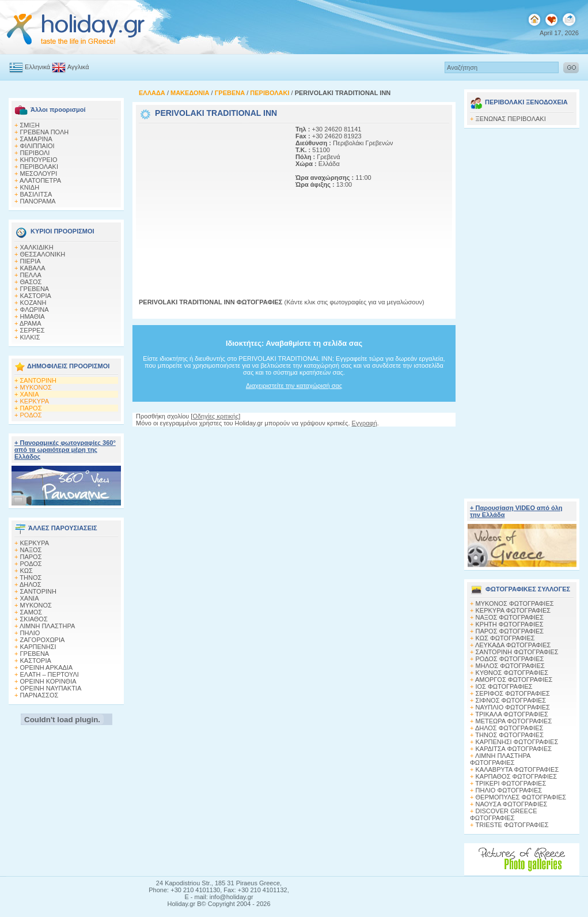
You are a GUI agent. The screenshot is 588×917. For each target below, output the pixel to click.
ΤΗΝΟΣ (31, 578)
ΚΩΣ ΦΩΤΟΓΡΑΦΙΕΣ (505, 638)
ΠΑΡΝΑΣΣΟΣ (39, 695)
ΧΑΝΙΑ (30, 394)
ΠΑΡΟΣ (31, 408)
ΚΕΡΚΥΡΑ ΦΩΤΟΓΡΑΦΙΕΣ (513, 610)
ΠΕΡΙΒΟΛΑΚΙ (39, 167)
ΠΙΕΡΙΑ (31, 261)
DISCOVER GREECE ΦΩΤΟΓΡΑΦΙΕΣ (503, 814)
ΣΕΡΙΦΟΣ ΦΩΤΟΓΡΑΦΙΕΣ (513, 693)
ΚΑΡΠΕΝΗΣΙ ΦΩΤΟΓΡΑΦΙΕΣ (517, 742)
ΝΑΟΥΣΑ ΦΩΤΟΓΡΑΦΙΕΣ (512, 804)
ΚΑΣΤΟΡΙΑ (36, 296)
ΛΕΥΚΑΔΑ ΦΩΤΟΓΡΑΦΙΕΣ (513, 645)
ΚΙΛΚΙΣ (30, 337)
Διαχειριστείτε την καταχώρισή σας (294, 386)
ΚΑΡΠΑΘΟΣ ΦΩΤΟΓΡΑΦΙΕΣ (517, 776)
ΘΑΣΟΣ (31, 282)
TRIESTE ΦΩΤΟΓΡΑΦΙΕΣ (512, 825)
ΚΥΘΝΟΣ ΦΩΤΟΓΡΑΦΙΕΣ (512, 673)
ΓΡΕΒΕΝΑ (35, 289)
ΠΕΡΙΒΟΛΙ (35, 153)
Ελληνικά (37, 67)
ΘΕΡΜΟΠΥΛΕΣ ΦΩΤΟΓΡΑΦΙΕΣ (521, 797)
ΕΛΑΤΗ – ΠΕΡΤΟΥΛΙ (50, 674)
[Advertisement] (211, 198)
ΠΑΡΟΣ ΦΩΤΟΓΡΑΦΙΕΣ (510, 631)
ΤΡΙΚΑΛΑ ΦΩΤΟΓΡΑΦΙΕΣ (512, 714)
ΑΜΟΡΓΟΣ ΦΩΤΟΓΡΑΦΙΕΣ (514, 680)
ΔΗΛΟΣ (31, 584)
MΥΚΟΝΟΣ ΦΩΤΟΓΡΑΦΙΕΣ (515, 603)
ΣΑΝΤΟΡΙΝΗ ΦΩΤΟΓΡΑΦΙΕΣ (517, 652)
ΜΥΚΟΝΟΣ (36, 387)
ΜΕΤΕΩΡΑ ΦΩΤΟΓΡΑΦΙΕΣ (514, 721)
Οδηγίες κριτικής (215, 416)
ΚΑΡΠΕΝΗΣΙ (38, 647)
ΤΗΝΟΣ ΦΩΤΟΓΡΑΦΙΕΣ (509, 735)
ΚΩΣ (26, 571)
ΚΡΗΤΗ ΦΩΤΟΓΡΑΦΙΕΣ (510, 624)
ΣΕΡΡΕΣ (33, 330)
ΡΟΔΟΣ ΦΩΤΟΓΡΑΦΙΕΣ (510, 659)
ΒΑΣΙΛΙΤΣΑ (36, 194)
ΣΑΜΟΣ (31, 612)
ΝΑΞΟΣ (31, 550)
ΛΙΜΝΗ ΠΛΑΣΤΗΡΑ (47, 626)
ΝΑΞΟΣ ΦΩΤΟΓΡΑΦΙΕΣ (510, 617)
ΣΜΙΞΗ (30, 125)
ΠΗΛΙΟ (30, 633)
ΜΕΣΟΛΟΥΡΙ (39, 173)
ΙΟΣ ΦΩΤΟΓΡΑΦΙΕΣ (504, 686)
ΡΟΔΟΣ (31, 415)
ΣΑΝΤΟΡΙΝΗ (38, 380)
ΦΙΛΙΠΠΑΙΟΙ (37, 146)
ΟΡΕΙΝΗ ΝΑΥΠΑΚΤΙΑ (51, 688)
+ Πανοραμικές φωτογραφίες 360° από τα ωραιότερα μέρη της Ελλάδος (65, 450)
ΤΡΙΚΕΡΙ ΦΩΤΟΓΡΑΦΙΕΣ (511, 783)
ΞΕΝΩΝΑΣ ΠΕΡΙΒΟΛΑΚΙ (511, 119)
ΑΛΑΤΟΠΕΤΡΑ (40, 180)
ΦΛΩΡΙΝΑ (35, 310)
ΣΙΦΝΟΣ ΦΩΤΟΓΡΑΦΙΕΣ (511, 700)
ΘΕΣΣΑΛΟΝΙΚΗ (43, 254)
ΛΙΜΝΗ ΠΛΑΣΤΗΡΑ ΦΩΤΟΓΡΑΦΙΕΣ (500, 759)
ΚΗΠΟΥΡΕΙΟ (39, 160)
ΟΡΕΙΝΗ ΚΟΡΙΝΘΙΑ (48, 681)
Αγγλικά (78, 67)
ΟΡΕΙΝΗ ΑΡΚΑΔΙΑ (47, 667)
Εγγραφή (365, 423)
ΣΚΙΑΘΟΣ (34, 619)
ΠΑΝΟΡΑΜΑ (38, 201)
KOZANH (33, 303)
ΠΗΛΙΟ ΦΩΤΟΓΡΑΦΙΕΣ (509, 790)
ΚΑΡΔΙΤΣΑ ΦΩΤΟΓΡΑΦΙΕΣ (514, 749)
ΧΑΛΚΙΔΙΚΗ (37, 247)
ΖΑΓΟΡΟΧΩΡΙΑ (43, 640)
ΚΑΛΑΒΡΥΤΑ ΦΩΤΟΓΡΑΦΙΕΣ (517, 769)
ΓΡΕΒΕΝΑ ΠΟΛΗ (45, 132)
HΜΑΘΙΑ (33, 316)
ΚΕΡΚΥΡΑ (35, 401)
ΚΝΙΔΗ (30, 187)
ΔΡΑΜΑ (31, 323)
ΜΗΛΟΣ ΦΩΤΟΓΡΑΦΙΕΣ (510, 666)
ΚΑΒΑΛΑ (33, 268)
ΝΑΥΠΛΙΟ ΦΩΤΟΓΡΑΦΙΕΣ (513, 707)
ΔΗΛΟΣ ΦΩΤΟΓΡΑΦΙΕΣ (509, 728)
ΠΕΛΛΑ (31, 275)
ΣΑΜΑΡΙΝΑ (36, 139)
